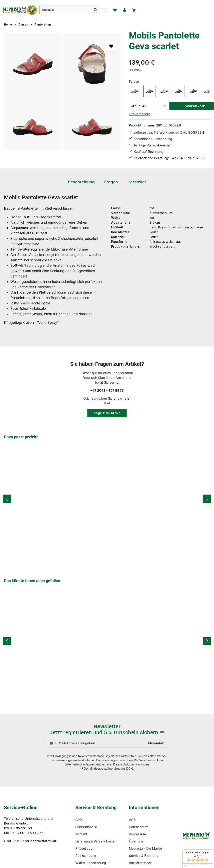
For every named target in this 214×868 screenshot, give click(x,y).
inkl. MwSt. (135, 70)
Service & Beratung (144, 856)
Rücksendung (86, 856)
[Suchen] (101, 10)
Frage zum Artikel (107, 413)
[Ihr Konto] (131, 10)
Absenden (156, 743)
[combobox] (71, 10)
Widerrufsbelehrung (91, 863)
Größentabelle (140, 114)
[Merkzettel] (121, 10)
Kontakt (81, 834)
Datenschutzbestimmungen (131, 764)
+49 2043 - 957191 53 (107, 390)
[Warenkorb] (141, 10)
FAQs (79, 820)
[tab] (81, 182)
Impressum (137, 834)
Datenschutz (138, 827)
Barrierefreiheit (140, 863)
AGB (132, 820)
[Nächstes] (207, 499)
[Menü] (111, 10)
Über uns (136, 841)
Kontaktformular (43, 841)
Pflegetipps (84, 848)
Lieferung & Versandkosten (96, 841)
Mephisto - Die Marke (145, 848)
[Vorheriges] (7, 499)
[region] (62, 92)
